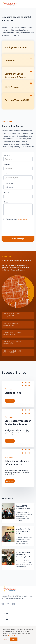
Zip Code (6, 193)
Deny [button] (6, 639)
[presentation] (18, 226)
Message (6, 202)
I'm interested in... (9, 183)
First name (7, 155)
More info (11, 635)
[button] (32, 4)
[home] (10, 4)
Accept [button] (14, 639)
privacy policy (22, 219)
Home (6, 614)
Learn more (10, 401)
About (6, 620)
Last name (7, 165)
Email (5, 174)
